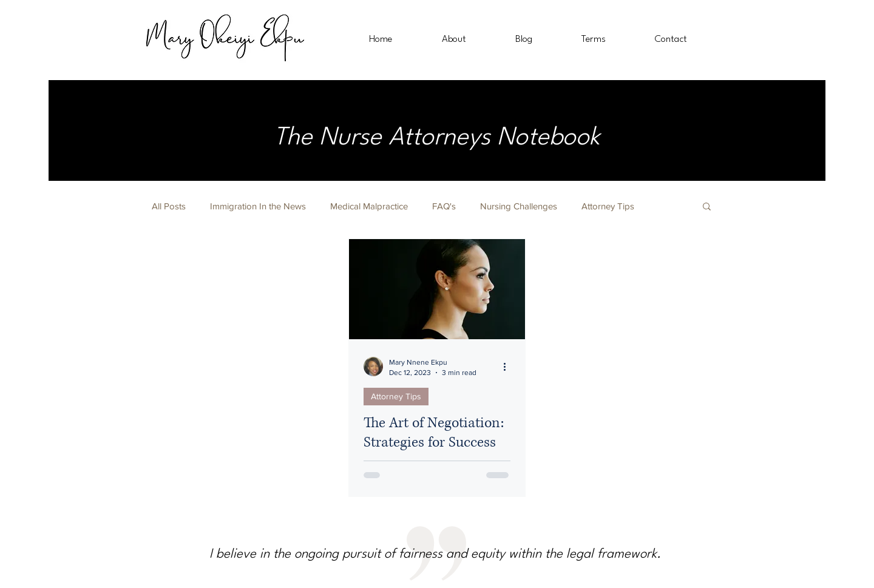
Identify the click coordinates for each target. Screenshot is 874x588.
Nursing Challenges (519, 206)
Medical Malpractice (369, 206)
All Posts (169, 206)
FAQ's (444, 206)
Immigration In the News (258, 206)
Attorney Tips (608, 206)
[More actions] (509, 367)
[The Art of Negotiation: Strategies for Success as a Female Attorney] (437, 289)
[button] (707, 207)
